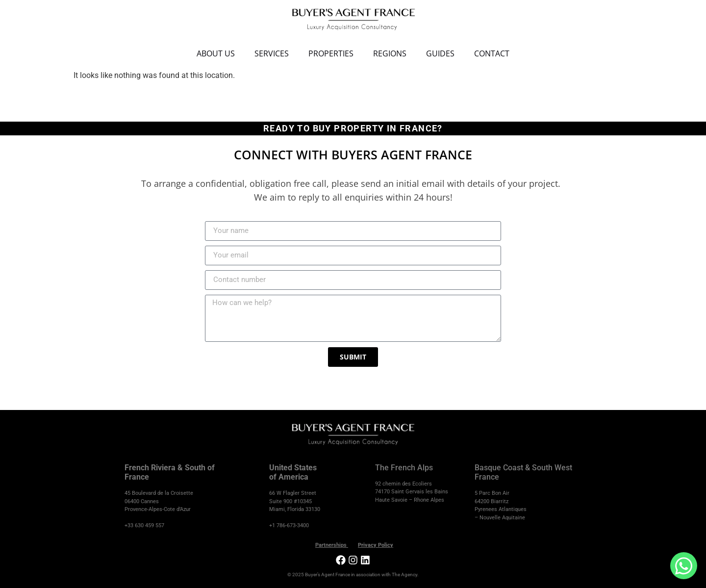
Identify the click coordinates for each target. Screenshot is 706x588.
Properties (331, 53)
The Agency (404, 575)
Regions (390, 53)
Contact (492, 53)
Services (272, 53)
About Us (216, 53)
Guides (440, 53)
